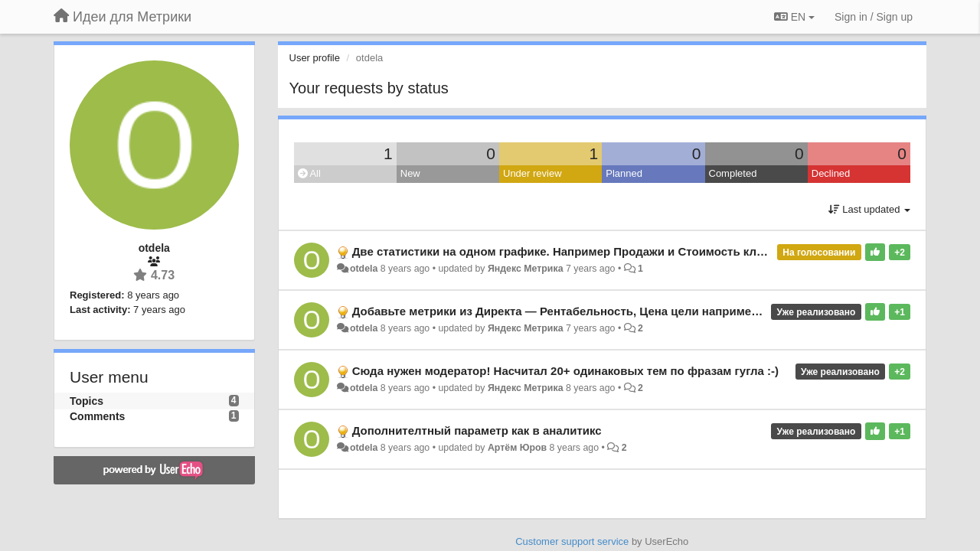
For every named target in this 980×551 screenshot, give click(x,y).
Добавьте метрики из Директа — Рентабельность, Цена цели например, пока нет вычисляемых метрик (647, 311)
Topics (87, 401)
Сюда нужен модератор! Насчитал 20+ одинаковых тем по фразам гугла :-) (565, 371)
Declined (831, 173)
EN (794, 17)
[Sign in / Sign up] (874, 17)
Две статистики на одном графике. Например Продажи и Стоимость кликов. (569, 251)
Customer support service (572, 541)
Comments (97, 416)
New (410, 173)
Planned (624, 173)
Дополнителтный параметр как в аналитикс (477, 430)
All (309, 173)
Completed (733, 173)
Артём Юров (517, 448)
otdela (364, 269)
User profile (315, 58)
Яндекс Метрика (526, 269)
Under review (532, 173)
